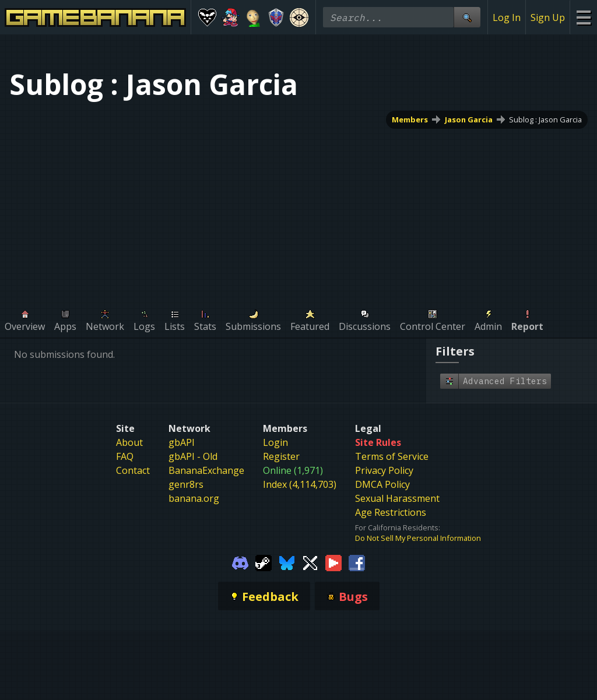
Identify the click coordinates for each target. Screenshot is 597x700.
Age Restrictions (391, 512)
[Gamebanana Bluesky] (287, 562)
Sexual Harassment (397, 498)
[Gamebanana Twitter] (310, 562)
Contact (133, 470)
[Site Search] (467, 17)
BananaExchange (206, 470)
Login (275, 442)
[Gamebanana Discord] (240, 562)
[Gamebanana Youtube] (333, 562)
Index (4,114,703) (300, 484)
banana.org (194, 498)
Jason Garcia (469, 119)
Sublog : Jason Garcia (545, 119)
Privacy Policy (384, 470)
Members (410, 119)
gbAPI (182, 442)
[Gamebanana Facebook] (357, 562)
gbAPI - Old (193, 456)
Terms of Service (392, 456)
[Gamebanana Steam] (264, 562)
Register (281, 456)
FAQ (125, 456)
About (129, 442)
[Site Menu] (583, 17)
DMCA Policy (382, 484)
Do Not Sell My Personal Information (418, 538)
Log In (507, 17)
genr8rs (186, 484)
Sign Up (548, 17)
